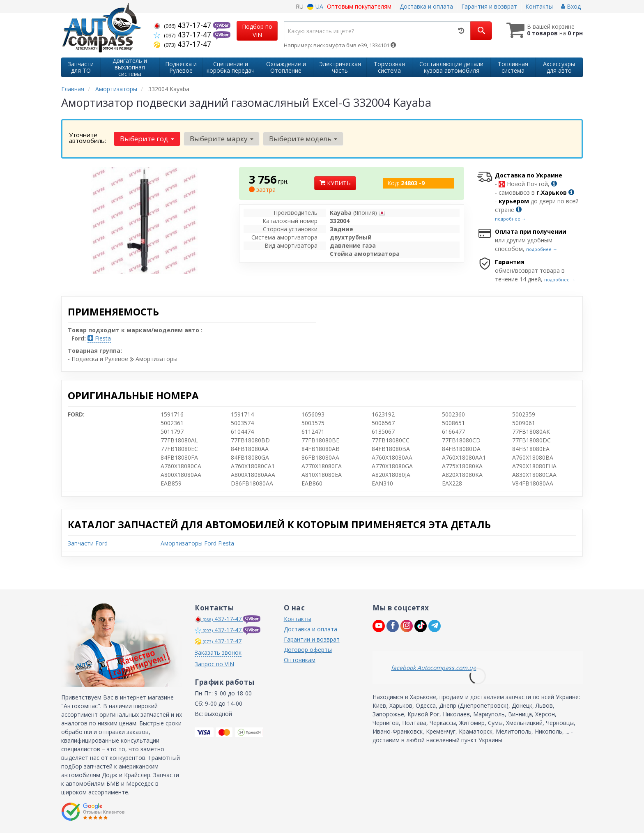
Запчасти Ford (88, 543)
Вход (571, 6)
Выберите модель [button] (303, 139)
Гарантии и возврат (312, 639)
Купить (335, 183)
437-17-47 (183, 25)
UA (315, 6)
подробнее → (511, 219)
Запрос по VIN (214, 664)
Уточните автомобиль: (87, 138)
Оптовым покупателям (359, 6)
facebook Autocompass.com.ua (434, 668)
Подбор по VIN (257, 31)
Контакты (539, 6)
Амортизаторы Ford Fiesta (197, 543)
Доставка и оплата (426, 6)
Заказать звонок (218, 652)
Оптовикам (300, 660)
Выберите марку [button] (222, 139)
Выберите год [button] (147, 139)
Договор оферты (308, 650)
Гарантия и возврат (489, 6)
